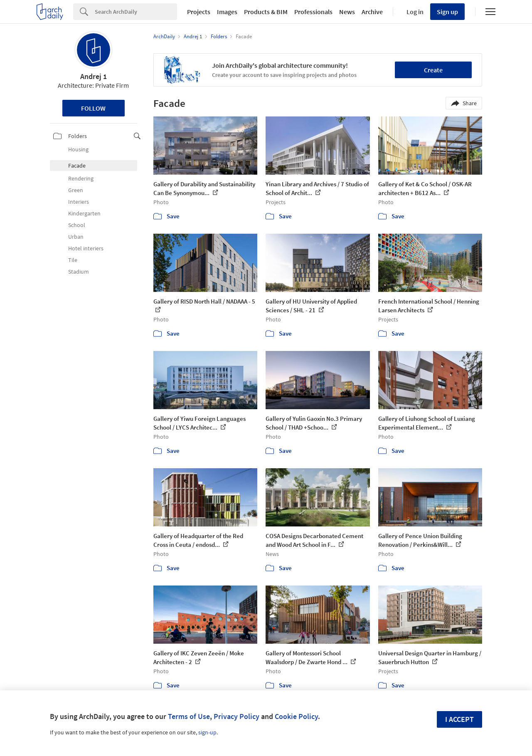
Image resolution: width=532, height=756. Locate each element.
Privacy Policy (236, 716)
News (347, 12)
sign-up (207, 732)
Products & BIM (266, 12)
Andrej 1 (94, 76)
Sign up (447, 12)
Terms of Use (189, 716)
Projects (199, 12)
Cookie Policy (296, 716)
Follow (93, 108)
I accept (459, 719)
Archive (372, 12)
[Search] (136, 12)
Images (227, 12)
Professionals (313, 12)
